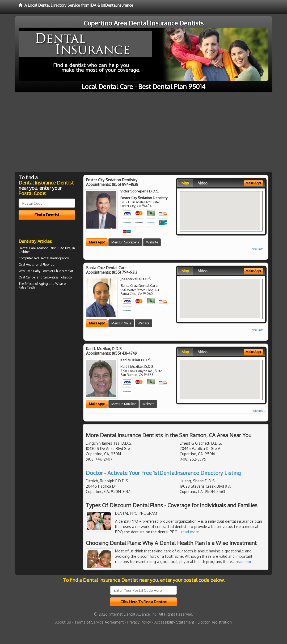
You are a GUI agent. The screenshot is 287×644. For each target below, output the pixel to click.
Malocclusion (47, 248)
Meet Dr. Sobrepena (125, 242)
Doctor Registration (215, 622)
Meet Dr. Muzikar (124, 404)
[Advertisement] (143, 132)
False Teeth (27, 287)
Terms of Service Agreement (99, 622)
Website (152, 242)
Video (203, 183)
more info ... (259, 249)
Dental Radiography (54, 258)
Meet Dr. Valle (121, 323)
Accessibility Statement (174, 622)
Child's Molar (64, 271)
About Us (63, 622)
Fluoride (48, 265)
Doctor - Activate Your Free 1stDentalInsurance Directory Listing (163, 473)
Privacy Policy (139, 622)
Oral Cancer (27, 277)
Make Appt (97, 242)
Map (185, 183)
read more (190, 532)
